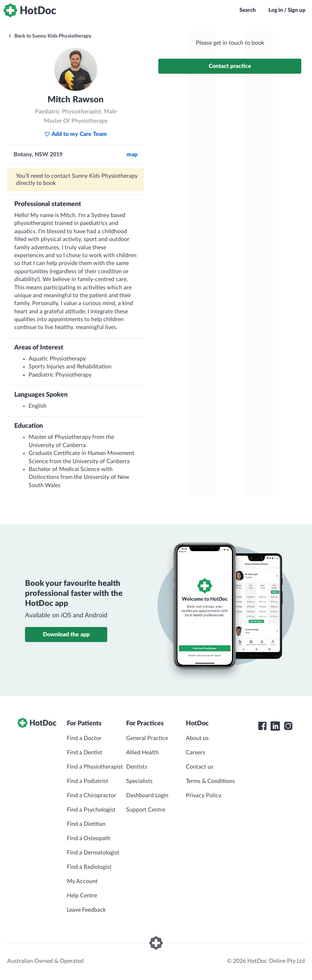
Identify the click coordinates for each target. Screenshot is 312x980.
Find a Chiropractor (91, 795)
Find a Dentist (85, 753)
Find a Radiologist (89, 867)
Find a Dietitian (86, 824)
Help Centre (82, 896)
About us (197, 738)
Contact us (200, 767)
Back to (50, 36)
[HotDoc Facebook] (262, 726)
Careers (195, 753)
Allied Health (142, 753)
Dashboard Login (147, 795)
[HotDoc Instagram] (288, 726)
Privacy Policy (204, 795)
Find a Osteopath (89, 838)
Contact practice (230, 66)
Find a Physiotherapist (95, 767)
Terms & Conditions (210, 781)
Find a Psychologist (91, 810)
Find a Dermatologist (93, 853)
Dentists (137, 767)
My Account (82, 881)
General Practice (147, 738)
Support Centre (146, 810)
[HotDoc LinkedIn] (275, 726)
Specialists (139, 781)
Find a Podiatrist (88, 781)
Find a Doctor (84, 738)
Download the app (66, 634)
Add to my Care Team (76, 134)
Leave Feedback (86, 910)
